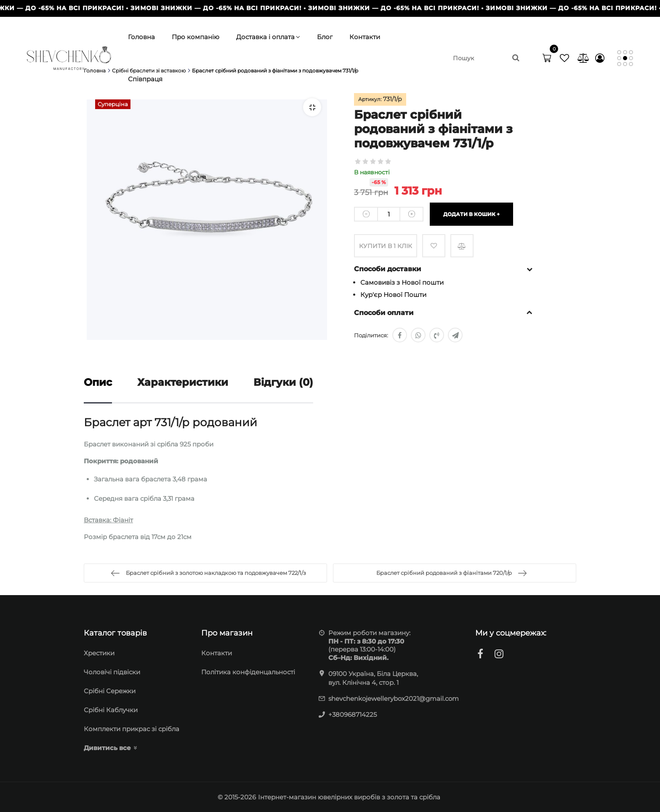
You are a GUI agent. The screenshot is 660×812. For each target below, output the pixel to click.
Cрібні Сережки (110, 691)
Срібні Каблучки (111, 710)
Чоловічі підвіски (112, 672)
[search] (486, 58)
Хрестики (99, 653)
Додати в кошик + (471, 214)
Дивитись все (107, 748)
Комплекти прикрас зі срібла (132, 729)
